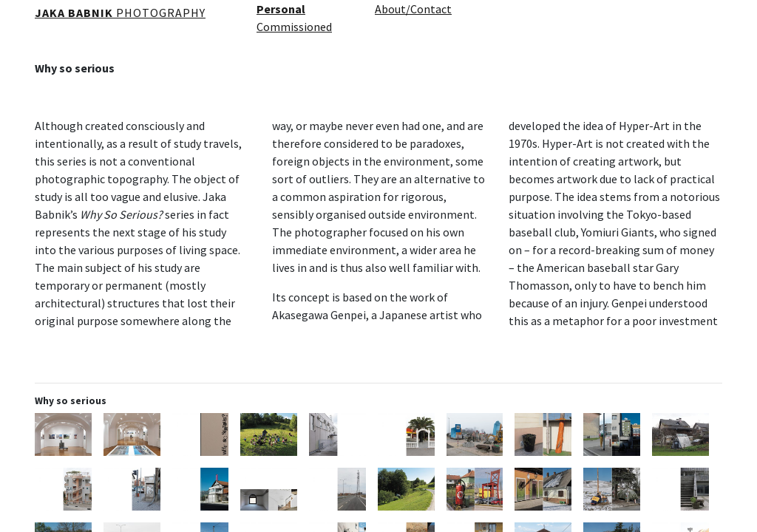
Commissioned (294, 27)
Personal (281, 9)
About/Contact (413, 9)
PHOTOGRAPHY (120, 13)
